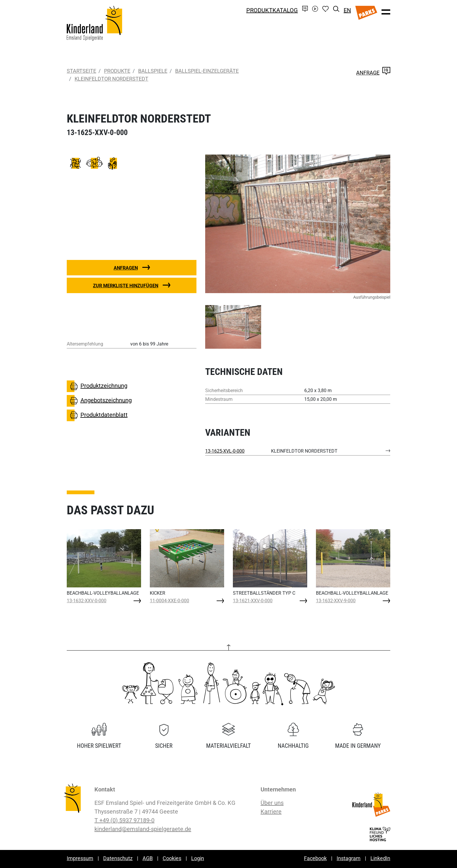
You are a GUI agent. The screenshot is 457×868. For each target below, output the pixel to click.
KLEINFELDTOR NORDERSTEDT (111, 79)
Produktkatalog (272, 10)
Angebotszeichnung (99, 401)
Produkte (117, 71)
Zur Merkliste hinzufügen (126, 286)
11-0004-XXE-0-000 (169, 601)
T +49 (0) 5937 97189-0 (124, 820)
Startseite (81, 71)
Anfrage (373, 73)
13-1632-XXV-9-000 (336, 601)
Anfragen (126, 268)
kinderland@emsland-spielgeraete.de (143, 829)
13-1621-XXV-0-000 (253, 601)
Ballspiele (153, 71)
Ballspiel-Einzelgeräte (207, 71)
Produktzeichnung (97, 386)
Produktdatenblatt (97, 415)
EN (347, 10)
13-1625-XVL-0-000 (225, 451)
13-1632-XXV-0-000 (87, 601)
